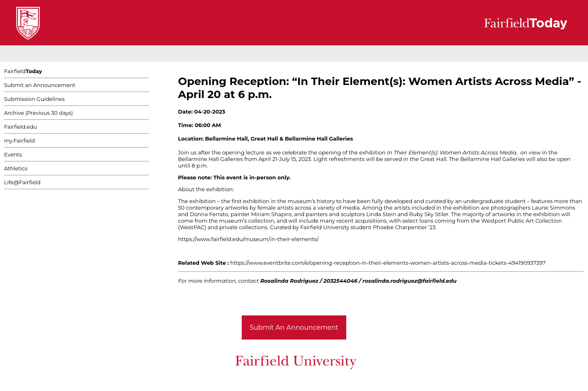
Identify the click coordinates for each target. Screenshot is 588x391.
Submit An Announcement (294, 327)
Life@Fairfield (22, 182)
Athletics (16, 168)
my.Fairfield (20, 141)
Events (13, 154)
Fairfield (23, 71)
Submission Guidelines (34, 99)
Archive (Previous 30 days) (38, 113)
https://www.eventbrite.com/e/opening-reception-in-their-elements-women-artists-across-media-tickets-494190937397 (388, 263)
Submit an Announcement (40, 85)
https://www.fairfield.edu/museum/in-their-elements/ (248, 239)
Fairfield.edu (21, 127)
